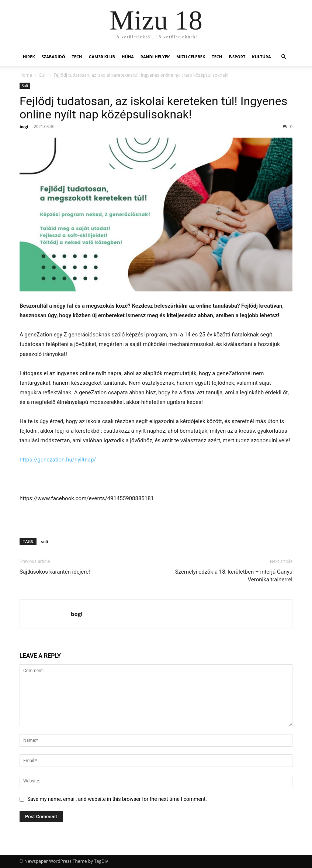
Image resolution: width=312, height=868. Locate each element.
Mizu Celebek (191, 57)
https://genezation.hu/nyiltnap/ (58, 460)
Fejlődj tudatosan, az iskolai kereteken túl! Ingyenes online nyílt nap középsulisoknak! (153, 108)
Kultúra (261, 57)
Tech (77, 57)
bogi (24, 126)
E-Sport (237, 57)
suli (45, 541)
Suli (43, 75)
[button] (284, 57)
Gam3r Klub (102, 57)
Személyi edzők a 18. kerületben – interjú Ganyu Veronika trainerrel (234, 576)
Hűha (128, 57)
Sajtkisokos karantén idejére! (55, 572)
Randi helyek (155, 57)
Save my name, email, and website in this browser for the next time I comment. (117, 799)
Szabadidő (53, 57)
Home (26, 75)
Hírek (29, 57)
